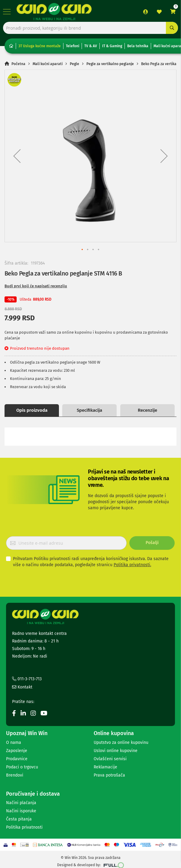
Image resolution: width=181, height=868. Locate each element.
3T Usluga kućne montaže (40, 46)
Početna (18, 64)
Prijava (146, 12)
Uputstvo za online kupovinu (121, 743)
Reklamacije (105, 767)
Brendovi (15, 775)
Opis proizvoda (32, 410)
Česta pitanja (19, 819)
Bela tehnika (138, 46)
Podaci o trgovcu (22, 767)
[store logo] (56, 12)
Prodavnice (17, 759)
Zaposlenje (17, 751)
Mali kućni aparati (48, 64)
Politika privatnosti (24, 827)
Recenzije (147, 410)
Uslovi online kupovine (116, 751)
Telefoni (73, 46)
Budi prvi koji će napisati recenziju (36, 286)
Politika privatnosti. (132, 565)
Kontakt (22, 687)
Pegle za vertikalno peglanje (110, 64)
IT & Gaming (112, 46)
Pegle (74, 64)
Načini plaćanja (21, 803)
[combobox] (90, 28)
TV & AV (91, 46)
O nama (14, 743)
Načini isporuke (21, 811)
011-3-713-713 (27, 679)
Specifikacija (89, 410)
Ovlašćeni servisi (110, 759)
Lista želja (159, 12)
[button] (17, 156)
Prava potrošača (109, 775)
